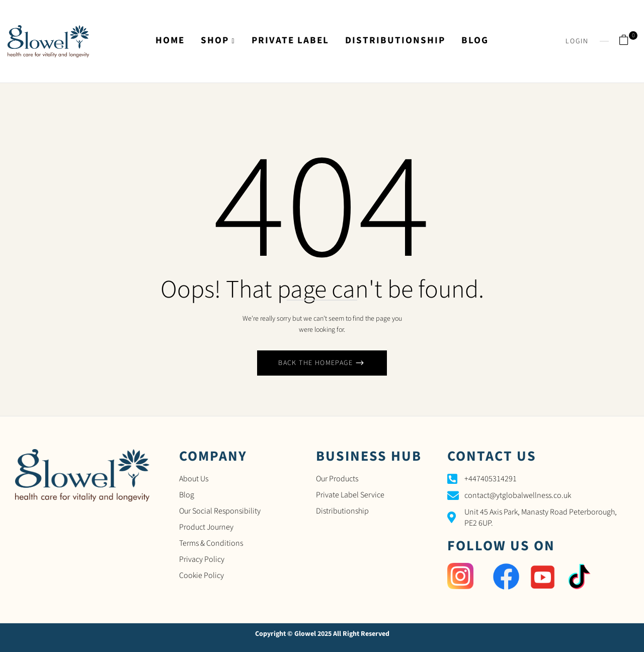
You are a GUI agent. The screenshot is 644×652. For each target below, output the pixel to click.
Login (577, 41)
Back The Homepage (316, 363)
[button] (628, 41)
